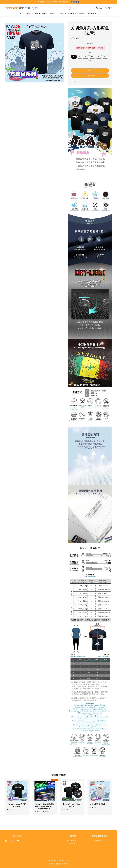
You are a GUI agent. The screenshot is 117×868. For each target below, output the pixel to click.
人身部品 (61, 13)
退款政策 (65, 864)
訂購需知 (72, 844)
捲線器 (44, 13)
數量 (90, 61)
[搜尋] (67, 8)
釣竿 (37, 13)
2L (92, 57)
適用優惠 (90, 44)
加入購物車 (90, 75)
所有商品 (28, 13)
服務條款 (52, 864)
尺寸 (90, 53)
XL (86, 57)
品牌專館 (81, 13)
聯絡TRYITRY (92, 13)
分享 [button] (74, 81)
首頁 (22, 13)
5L (105, 57)
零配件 (52, 13)
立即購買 (90, 70)
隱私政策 (58, 864)
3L (99, 57)
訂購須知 (75, 2)
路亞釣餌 (71, 13)
